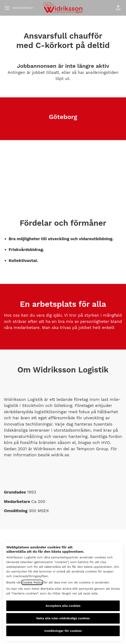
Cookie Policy (32, 582)
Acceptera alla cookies (63, 606)
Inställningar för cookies (63, 631)
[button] (118, 8)
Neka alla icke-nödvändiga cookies (63, 618)
